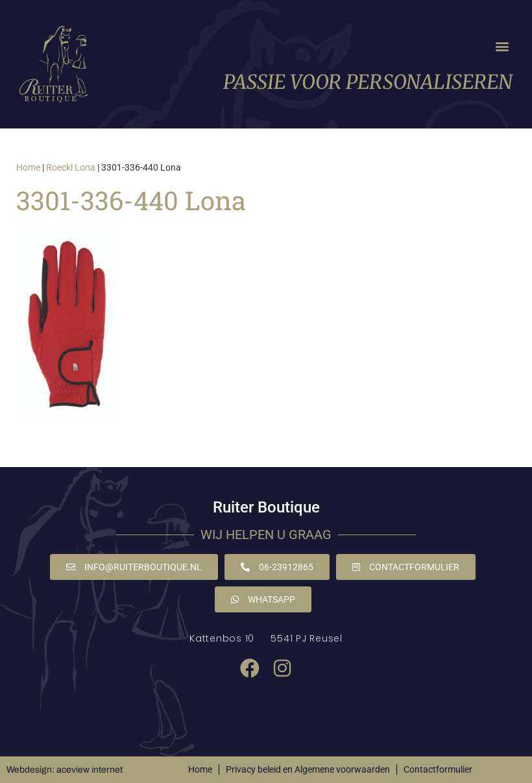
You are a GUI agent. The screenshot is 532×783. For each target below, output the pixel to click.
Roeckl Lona (71, 167)
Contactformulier (438, 769)
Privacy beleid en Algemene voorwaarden (308, 769)
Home (28, 167)
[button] (502, 46)
